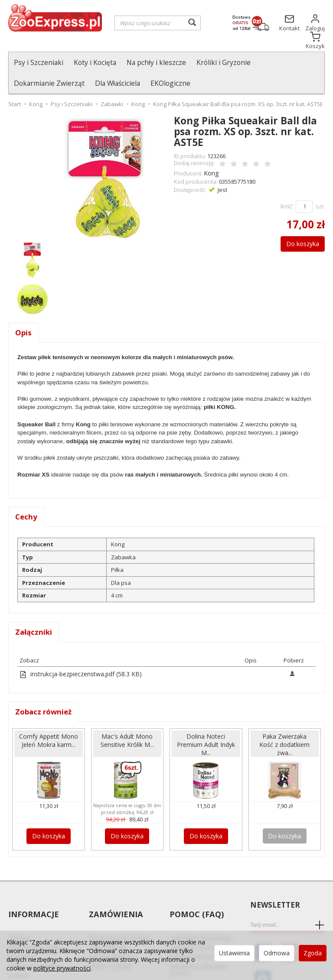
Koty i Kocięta (95, 62)
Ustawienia (234, 953)
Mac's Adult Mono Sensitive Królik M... (127, 722)
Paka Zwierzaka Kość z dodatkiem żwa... (284, 726)
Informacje (33, 888)
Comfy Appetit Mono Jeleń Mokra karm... (48, 726)
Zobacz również (46, 694)
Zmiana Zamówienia (196, 923)
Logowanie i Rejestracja (201, 904)
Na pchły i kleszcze (156, 62)
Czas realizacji (108, 914)
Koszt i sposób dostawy (120, 904)
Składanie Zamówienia (200, 914)
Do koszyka (298, 221)
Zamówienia (115, 888)
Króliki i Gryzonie (224, 62)
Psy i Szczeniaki (39, 62)
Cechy (27, 497)
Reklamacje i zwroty (34, 914)
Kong (211, 152)
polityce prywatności (62, 968)
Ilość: (287, 184)
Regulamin (22, 923)
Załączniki (34, 613)
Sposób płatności (111, 923)
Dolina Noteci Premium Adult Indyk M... (206, 726)
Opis (24, 312)
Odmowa (277, 953)
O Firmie (19, 904)
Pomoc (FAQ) (195, 888)
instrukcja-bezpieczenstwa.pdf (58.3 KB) (77, 655)
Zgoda (313, 953)
